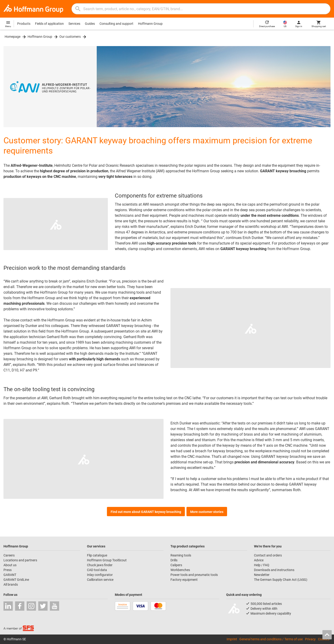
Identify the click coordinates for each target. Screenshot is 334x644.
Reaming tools (181, 555)
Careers (9, 555)
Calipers (176, 565)
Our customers (70, 37)
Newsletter (262, 575)
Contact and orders (268, 555)
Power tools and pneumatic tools (194, 575)
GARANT (10, 575)
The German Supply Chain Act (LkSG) (281, 580)
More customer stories (207, 512)
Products (24, 24)
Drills (174, 560)
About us (10, 565)
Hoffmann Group (150, 24)
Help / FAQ (262, 565)
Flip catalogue (97, 555)
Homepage (13, 37)
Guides (90, 24)
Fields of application (49, 24)
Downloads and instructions (274, 570)
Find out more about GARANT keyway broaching (146, 512)
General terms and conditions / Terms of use (271, 639)
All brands (11, 584)
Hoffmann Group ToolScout (107, 560)
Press (8, 570)
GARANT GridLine (16, 580)
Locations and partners (20, 560)
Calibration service (100, 580)
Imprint (232, 639)
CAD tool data (97, 570)
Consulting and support (116, 24)
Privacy (310, 639)
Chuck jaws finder (100, 565)
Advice (259, 560)
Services (74, 24)
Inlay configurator (100, 575)
